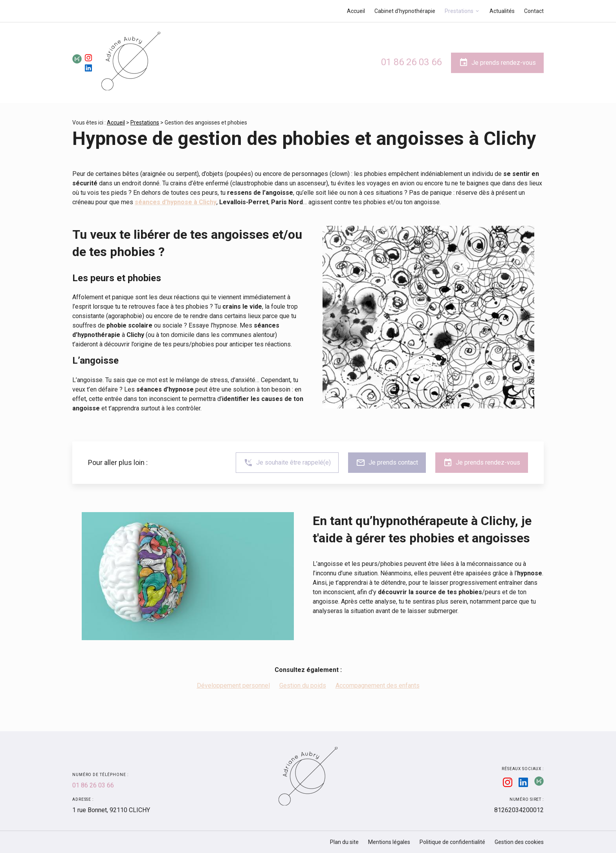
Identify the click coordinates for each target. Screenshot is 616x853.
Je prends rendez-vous (497, 62)
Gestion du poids (303, 686)
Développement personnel (233, 686)
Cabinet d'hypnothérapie (405, 11)
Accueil (356, 11)
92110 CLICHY (111, 810)
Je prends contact (387, 463)
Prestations (459, 11)
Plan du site (344, 842)
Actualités (502, 11)
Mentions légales (389, 842)
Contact (534, 11)
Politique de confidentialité (452, 842)
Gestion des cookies (519, 842)
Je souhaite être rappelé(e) (287, 463)
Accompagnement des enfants (378, 686)
